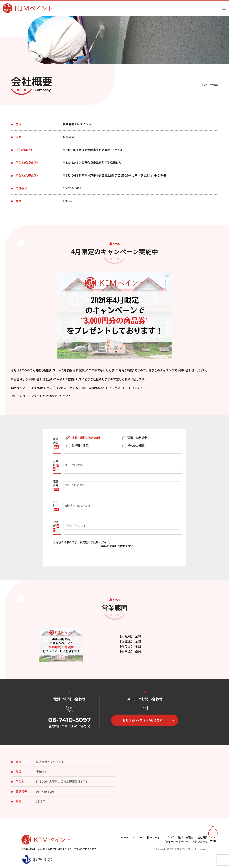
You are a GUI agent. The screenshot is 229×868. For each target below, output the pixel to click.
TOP (204, 85)
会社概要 (203, 837)
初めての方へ (154, 837)
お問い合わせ (200, 841)
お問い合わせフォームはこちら (143, 720)
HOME (125, 837)
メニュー (137, 837)
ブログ (170, 837)
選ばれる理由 (186, 837)
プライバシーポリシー (176, 841)
